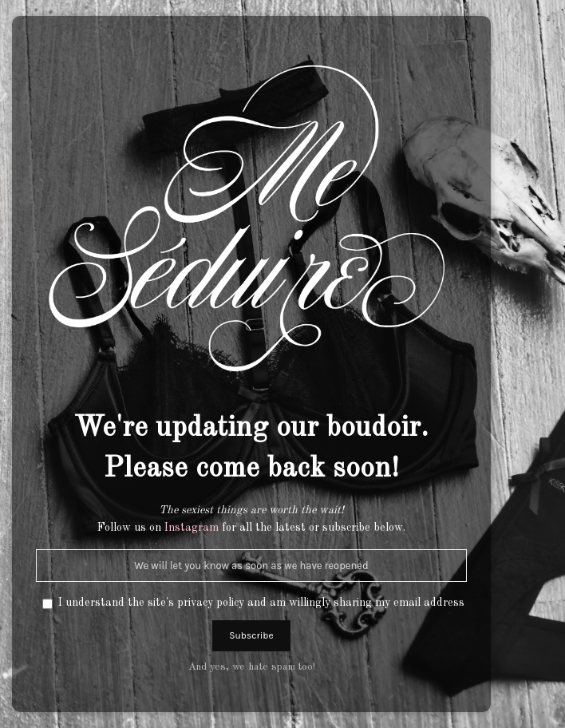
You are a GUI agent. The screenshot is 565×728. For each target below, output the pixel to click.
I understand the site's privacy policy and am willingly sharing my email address (261, 603)
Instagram (192, 528)
